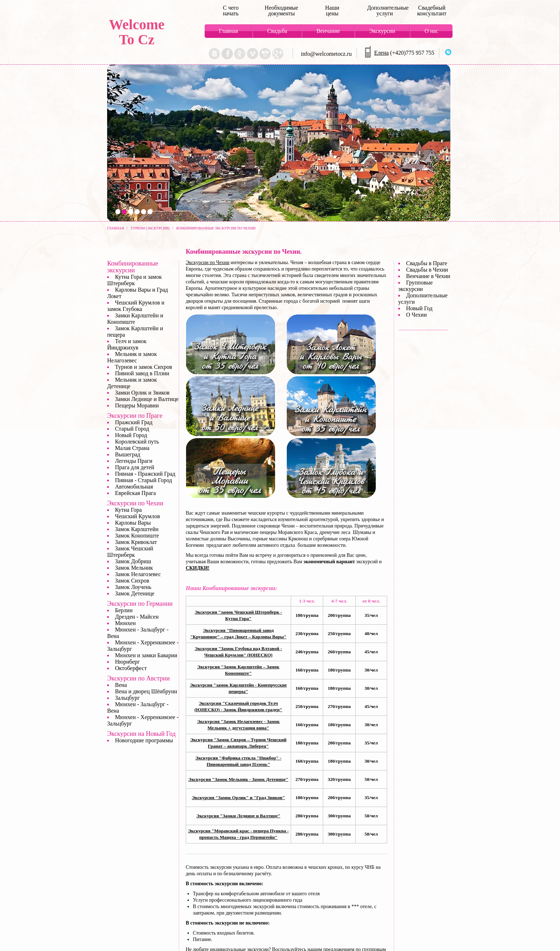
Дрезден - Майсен (137, 617)
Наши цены (332, 11)
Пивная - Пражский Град (145, 474)
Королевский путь (137, 442)
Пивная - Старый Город (144, 480)
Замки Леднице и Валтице (147, 399)
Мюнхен (125, 623)
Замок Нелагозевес (138, 574)
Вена (121, 685)
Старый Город (132, 429)
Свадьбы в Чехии (427, 270)
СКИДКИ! (198, 568)
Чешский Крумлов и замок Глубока (136, 306)
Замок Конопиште (137, 536)
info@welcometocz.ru (326, 54)
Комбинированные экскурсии (133, 267)
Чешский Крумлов (137, 516)
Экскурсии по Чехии (207, 262)
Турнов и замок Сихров (144, 367)
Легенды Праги (134, 461)
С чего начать (231, 11)
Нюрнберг (127, 662)
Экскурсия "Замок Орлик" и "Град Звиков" (238, 798)
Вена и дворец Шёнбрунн (146, 691)
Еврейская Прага (135, 493)
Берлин (124, 610)
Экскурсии (382, 31)
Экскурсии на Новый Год (141, 734)
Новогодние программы (144, 740)
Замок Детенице (135, 593)
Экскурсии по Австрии (138, 678)
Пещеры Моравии (137, 405)
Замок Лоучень (133, 587)
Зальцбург (127, 698)
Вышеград (128, 454)
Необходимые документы (281, 11)
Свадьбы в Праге (427, 263)
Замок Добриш (133, 561)
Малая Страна (132, 448)
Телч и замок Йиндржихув (127, 344)
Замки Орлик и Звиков (142, 393)
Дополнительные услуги (385, 11)
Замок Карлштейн (137, 529)
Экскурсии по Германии (140, 604)
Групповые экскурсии (416, 286)
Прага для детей (135, 467)
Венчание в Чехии (428, 276)
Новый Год (419, 308)
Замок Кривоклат (136, 542)
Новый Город (131, 435)
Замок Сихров (132, 581)
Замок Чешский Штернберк (130, 552)
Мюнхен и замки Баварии (146, 655)
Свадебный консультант (432, 11)
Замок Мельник (134, 568)
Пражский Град (134, 422)
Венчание (328, 31)
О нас (431, 31)
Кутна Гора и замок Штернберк (134, 280)
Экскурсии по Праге (135, 416)
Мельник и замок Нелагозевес (132, 357)
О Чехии (416, 315)
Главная (229, 31)
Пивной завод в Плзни (142, 373)
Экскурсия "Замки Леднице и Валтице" (238, 816)
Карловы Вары (133, 523)
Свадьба (277, 31)
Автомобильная (134, 487)
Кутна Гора (128, 510)
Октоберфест (131, 668)
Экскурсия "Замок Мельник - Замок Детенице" (238, 779)
